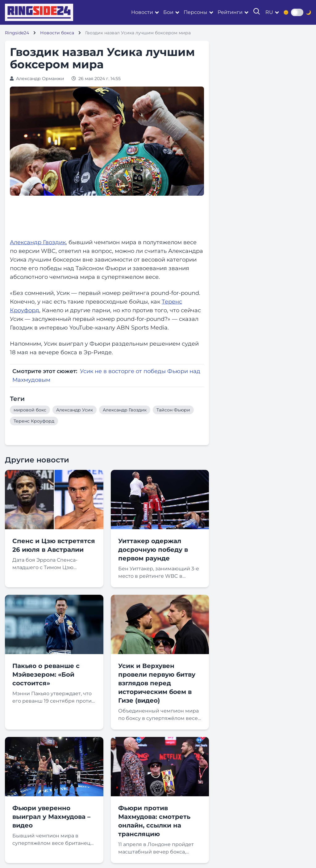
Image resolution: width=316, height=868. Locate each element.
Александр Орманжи (40, 79)
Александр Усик (75, 410)
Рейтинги (230, 12)
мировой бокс (30, 410)
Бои (168, 12)
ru (269, 12)
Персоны (195, 12)
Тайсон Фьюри (173, 410)
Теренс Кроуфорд (34, 421)
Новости (142, 12)
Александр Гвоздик (38, 242)
